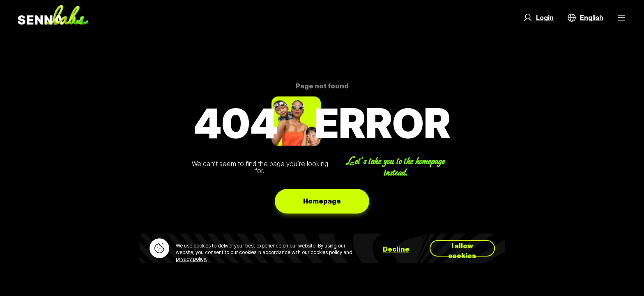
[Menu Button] (621, 18)
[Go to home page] (53, 18)
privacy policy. (191, 259)
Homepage (322, 201)
